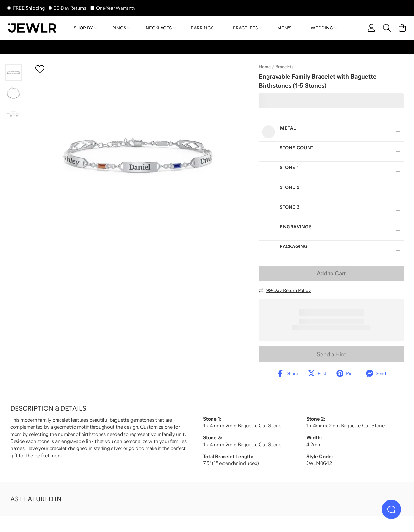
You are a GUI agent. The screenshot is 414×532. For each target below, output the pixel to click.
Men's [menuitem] (286, 28)
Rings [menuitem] (121, 28)
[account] (371, 28)
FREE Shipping (29, 8)
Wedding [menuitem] (324, 28)
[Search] (387, 28)
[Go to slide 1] (14, 73)
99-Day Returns (70, 8)
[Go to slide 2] (14, 93)
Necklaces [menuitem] (161, 28)
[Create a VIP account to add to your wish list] (40, 69)
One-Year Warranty (116, 8)
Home (265, 67)
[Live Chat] (391, 509)
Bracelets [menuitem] (247, 28)
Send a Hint (331, 354)
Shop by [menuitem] (85, 28)
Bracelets (284, 67)
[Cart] (402, 28)
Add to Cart (331, 273)
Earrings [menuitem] (204, 28)
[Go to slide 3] (14, 114)
